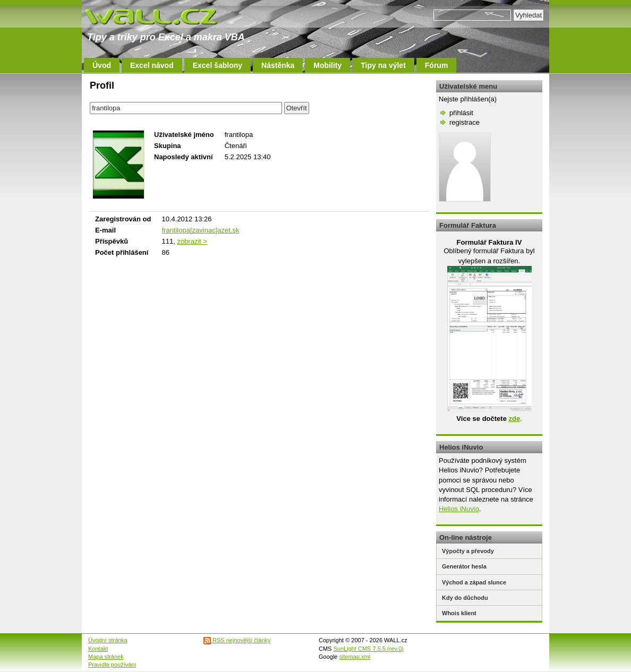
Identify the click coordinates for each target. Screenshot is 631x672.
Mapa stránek (106, 657)
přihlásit (461, 113)
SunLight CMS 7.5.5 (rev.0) (369, 649)
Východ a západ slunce (474, 582)
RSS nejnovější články (237, 640)
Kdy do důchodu (465, 598)
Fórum (437, 65)
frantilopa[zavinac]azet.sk (200, 230)
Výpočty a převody (468, 551)
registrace (464, 122)
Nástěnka (278, 65)
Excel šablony (218, 65)
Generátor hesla (464, 566)
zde (514, 419)
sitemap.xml (355, 657)
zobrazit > (192, 241)
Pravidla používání (112, 665)
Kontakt (98, 649)
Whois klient (459, 613)
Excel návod (152, 65)
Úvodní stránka (108, 640)
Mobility (327, 65)
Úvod (102, 65)
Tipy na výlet (383, 65)
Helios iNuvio (459, 509)
